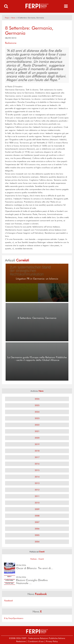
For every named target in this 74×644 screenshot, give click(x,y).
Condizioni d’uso (36, 641)
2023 (37, 418)
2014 (37, 477)
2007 (37, 522)
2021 (37, 431)
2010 (37, 503)
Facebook (8, 601)
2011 (37, 496)
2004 (37, 542)
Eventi (41, 559)
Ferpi (7, 18)
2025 (37, 405)
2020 (37, 438)
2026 (37, 399)
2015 (37, 470)
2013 (37, 483)
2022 (37, 425)
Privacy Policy (52, 641)
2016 (37, 464)
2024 (37, 412)
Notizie (33, 559)
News (13, 18)
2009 (37, 509)
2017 (37, 457)
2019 (37, 444)
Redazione (21, 641)
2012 (37, 490)
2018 (37, 451)
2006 (37, 529)
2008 (37, 516)
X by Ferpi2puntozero (14, 618)
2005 (37, 535)
